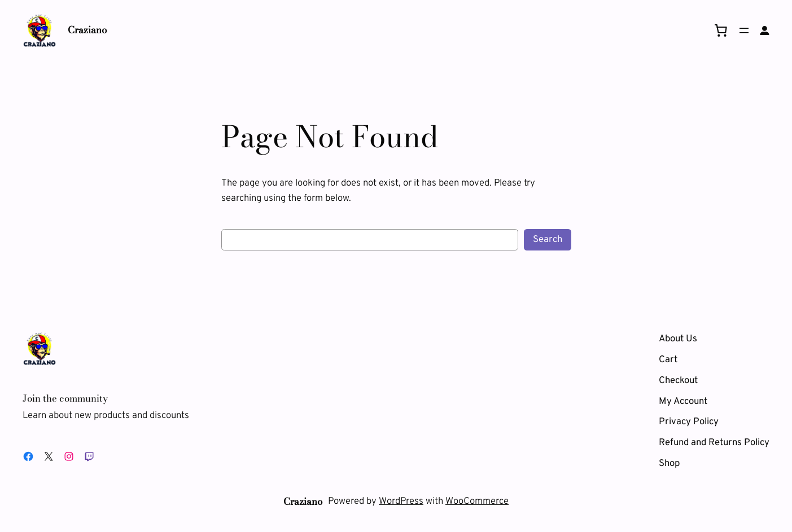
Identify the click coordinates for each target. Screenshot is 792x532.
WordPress (401, 501)
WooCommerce (477, 501)
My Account (683, 401)
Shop (669, 463)
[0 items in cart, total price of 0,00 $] (721, 30)
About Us (678, 339)
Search (548, 239)
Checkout (678, 381)
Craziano (87, 30)
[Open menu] (744, 30)
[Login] (765, 31)
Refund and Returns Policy (714, 443)
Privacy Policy (689, 422)
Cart (668, 360)
